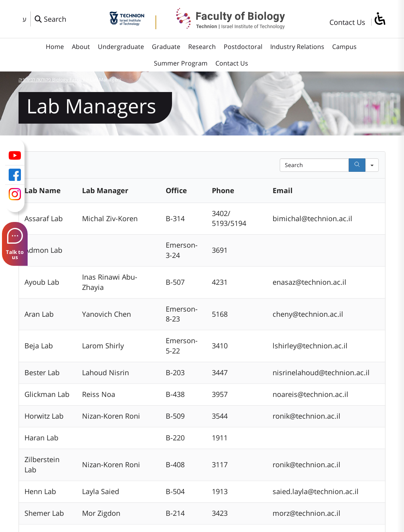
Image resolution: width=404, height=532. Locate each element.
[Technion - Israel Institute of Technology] (127, 23)
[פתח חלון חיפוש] (50, 19)
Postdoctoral (243, 47)
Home (55, 47)
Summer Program (181, 63)
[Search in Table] (314, 165)
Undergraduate (121, 47)
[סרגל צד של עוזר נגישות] (380, 19)
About (81, 47)
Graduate (166, 47)
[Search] (357, 165)
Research (202, 47)
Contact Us (347, 22)
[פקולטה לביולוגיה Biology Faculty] (224, 26)
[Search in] (372, 165)
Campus (344, 47)
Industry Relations (297, 47)
